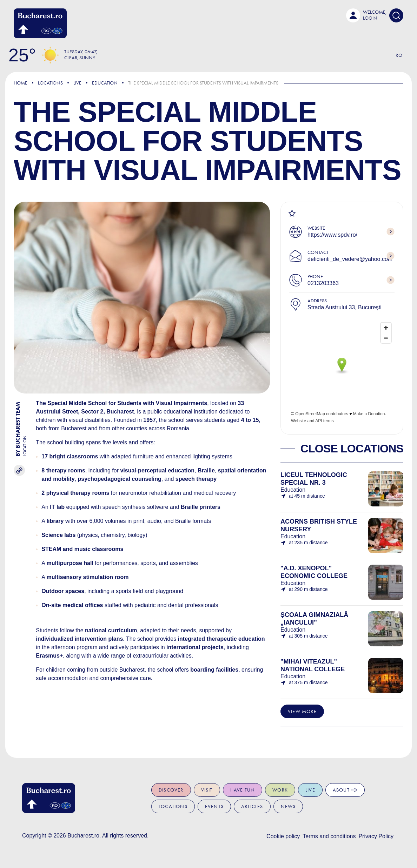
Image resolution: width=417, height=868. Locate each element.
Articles (252, 806)
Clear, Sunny (80, 58)
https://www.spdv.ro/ (332, 235)
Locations (50, 83)
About (345, 790)
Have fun (243, 790)
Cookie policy (283, 836)
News (288, 806)
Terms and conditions (329, 836)
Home (21, 83)
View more (302, 711)
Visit (207, 790)
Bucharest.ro (83, 836)
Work (280, 790)
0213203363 (323, 283)
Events (214, 806)
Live (77, 83)
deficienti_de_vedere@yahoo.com (350, 259)
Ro (399, 55)
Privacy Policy (376, 836)
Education (105, 83)
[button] (366, 15)
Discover (171, 790)
